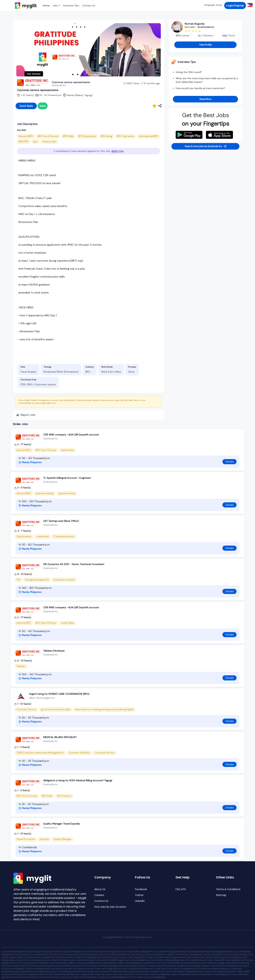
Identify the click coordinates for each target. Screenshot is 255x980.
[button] (249, 5)
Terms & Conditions (228, 889)
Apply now (117, 151)
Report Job (26, 415)
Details (230, 462)
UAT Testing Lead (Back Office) (61, 521)
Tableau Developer (54, 651)
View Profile (206, 45)
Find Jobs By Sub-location (110, 907)
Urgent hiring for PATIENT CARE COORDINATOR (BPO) (59, 694)
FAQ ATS (181, 889)
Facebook (141, 889)
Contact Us (89, 5)
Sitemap (221, 895)
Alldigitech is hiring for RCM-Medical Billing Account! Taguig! (78, 780)
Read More (206, 99)
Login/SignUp (235, 5)
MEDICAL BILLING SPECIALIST (60, 737)
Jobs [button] (55, 5)
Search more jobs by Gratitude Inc (206, 146)
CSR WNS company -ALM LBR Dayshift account (71, 435)
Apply (43, 106)
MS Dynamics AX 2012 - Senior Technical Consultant (74, 564)
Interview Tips (71, 5)
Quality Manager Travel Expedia (61, 824)
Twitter (139, 895)
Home (46, 5)
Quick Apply (26, 106)
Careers (99, 895)
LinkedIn (140, 901)
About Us (100, 889)
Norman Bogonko (195, 24)
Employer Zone (213, 5)
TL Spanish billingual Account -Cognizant (67, 478)
